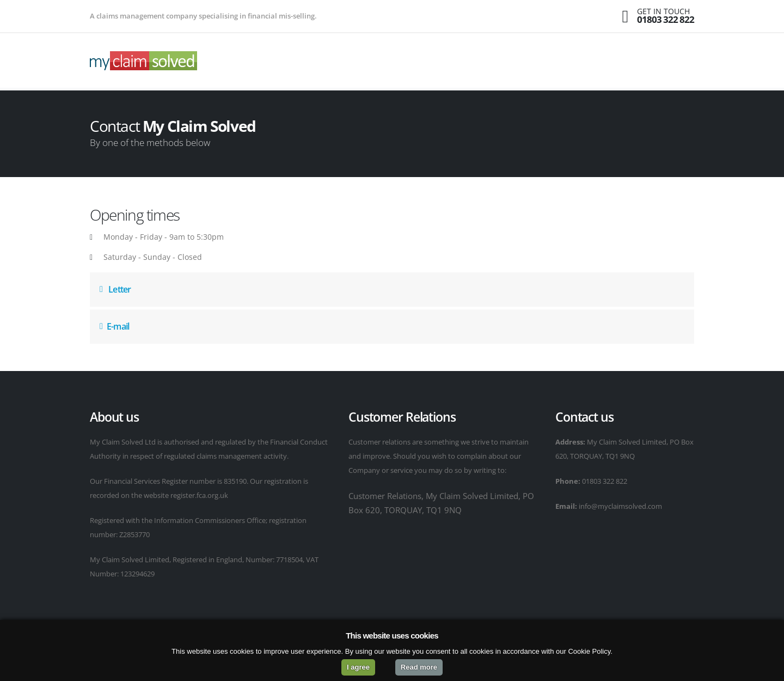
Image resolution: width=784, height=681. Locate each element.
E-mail (114, 326)
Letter (115, 289)
